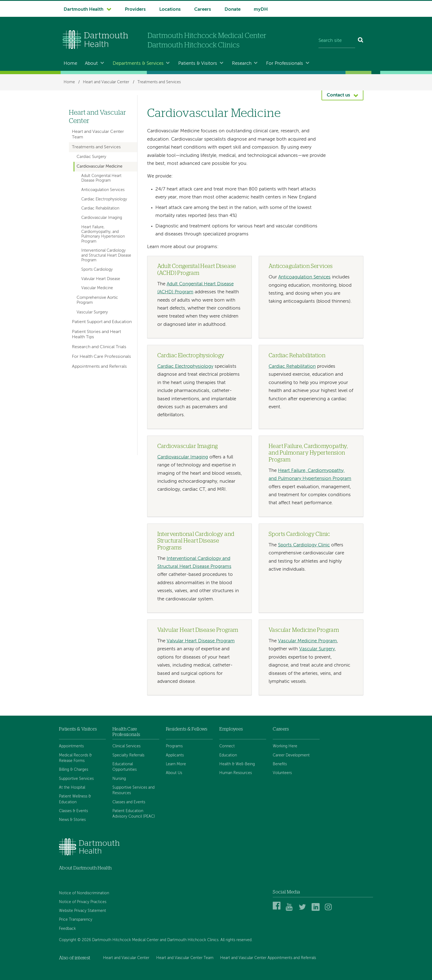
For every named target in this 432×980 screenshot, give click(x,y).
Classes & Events (73, 811)
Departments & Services (138, 64)
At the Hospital (72, 788)
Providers (135, 10)
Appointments (71, 746)
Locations (170, 10)
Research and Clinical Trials (99, 347)
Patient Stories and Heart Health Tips (96, 335)
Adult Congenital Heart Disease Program (101, 178)
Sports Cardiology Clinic (304, 545)
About (91, 64)
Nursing (119, 779)
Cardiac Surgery (91, 157)
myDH (261, 10)
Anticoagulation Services (304, 277)
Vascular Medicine (97, 288)
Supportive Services (76, 779)
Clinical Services (126, 746)
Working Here (285, 746)
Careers (203, 10)
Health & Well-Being (237, 764)
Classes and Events (129, 802)
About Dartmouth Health (85, 868)
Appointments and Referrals (99, 367)
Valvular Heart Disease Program (201, 641)
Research (242, 64)
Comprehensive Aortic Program (97, 300)
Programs (174, 746)
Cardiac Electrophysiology (185, 367)
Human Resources (236, 773)
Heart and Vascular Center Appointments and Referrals (268, 958)
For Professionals (285, 64)
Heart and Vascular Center (106, 82)
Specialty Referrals (128, 755)
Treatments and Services (159, 82)
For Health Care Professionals (101, 357)
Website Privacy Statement (83, 911)
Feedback (67, 929)
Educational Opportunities (125, 767)
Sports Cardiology (97, 270)
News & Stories (72, 820)
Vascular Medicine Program (307, 641)
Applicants (175, 755)
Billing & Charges (74, 770)
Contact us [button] (338, 95)
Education (228, 755)
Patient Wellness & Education (75, 799)
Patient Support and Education (102, 322)
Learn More (176, 764)
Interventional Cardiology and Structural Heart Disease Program (106, 255)
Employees (231, 729)
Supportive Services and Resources (133, 790)
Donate (233, 10)
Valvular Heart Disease (101, 279)
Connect (227, 746)
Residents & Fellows (187, 729)
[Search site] (337, 41)
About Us (174, 773)
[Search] (361, 41)
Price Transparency (76, 920)
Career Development (291, 755)
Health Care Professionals (126, 732)
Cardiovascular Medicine (99, 167)
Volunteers (282, 773)
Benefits (280, 764)
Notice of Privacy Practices (83, 902)
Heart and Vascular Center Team (98, 134)
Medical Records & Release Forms (75, 758)
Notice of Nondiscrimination (84, 893)
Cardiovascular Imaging (183, 457)
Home (70, 64)
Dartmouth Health (83, 10)
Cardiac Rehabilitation (292, 367)
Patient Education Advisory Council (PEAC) (134, 814)
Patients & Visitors (198, 64)
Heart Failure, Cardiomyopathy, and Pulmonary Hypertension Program (103, 234)
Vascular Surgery (317, 649)
